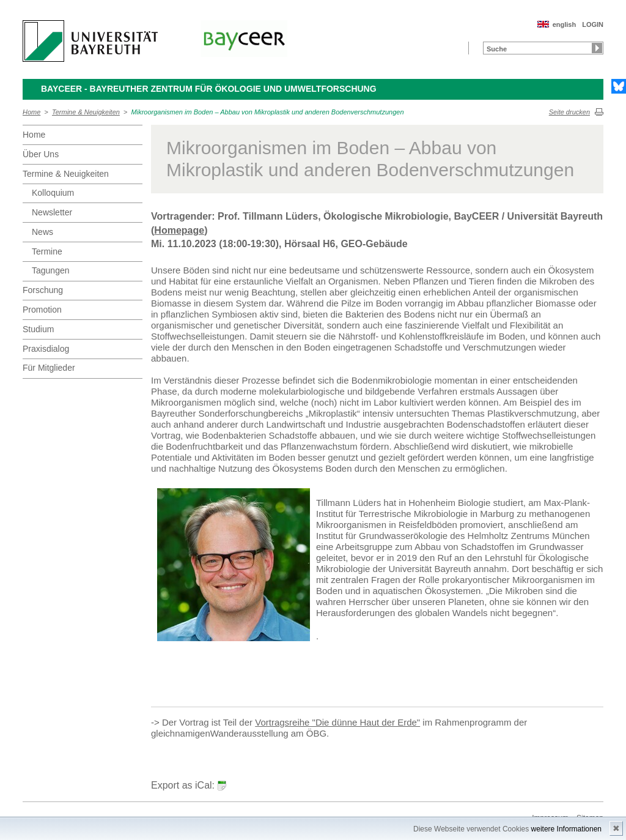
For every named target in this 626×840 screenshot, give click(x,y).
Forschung (43, 290)
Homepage (179, 230)
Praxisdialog (46, 349)
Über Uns (41, 154)
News (42, 232)
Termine (47, 251)
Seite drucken (569, 112)
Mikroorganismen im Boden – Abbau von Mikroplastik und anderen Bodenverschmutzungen (268, 112)
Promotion (42, 310)
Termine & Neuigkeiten (86, 112)
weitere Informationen (566, 829)
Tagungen (51, 270)
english (565, 24)
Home (31, 112)
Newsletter (52, 212)
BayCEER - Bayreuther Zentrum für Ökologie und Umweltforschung (209, 89)
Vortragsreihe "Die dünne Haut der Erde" (337, 722)
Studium (38, 329)
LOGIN (593, 24)
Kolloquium (53, 193)
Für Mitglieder (49, 368)
